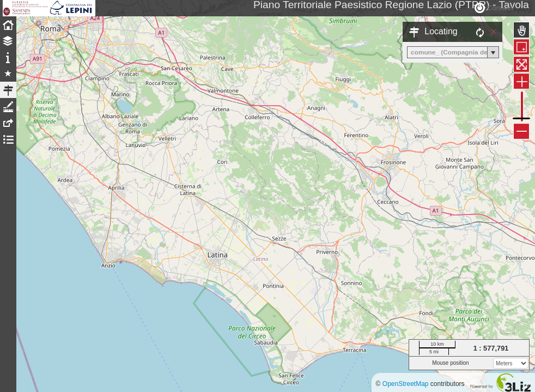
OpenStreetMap (406, 384)
